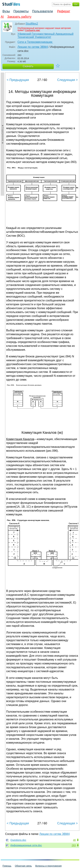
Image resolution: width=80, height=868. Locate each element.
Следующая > (67, 80)
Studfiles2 (32, 24)
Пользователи (42, 11)
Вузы (6, 11)
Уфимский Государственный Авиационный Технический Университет (45, 35)
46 (74, 840)
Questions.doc (18, 840)
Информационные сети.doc (26, 845)
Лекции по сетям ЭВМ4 (33, 47)
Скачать (28, 66)
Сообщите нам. (33, 30)
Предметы (21, 11)
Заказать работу (19, 17)
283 (74, 845)
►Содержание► (3, 134)
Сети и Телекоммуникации (35, 42)
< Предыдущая (18, 80)
